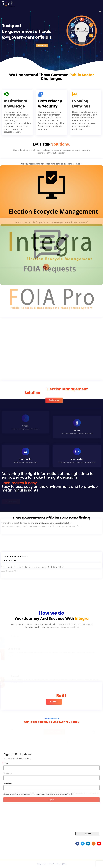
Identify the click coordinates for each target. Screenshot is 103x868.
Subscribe (87, 834)
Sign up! (51, 800)
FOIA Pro (3, 838)
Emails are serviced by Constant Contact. (63, 794)
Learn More (42, 45)
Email (6, 763)
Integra (2, 835)
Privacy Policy (29, 849)
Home (26, 835)
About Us (28, 838)
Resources (28, 842)
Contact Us (28, 846)
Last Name (8, 783)
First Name (8, 773)
